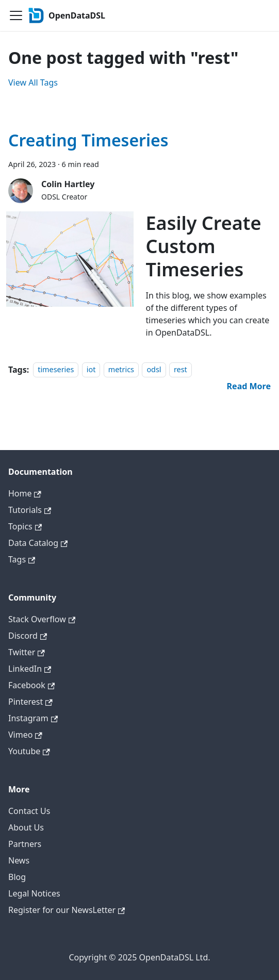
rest (180, 370)
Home (25, 493)
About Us (26, 827)
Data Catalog (38, 543)
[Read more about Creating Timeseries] (249, 386)
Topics (25, 526)
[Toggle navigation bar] (16, 15)
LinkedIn (30, 669)
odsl (154, 370)
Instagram (33, 718)
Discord (28, 636)
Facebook (31, 685)
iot (91, 370)
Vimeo (25, 735)
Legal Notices (34, 893)
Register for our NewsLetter (67, 910)
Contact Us (29, 811)
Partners (25, 844)
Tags (22, 559)
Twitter (27, 652)
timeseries (56, 370)
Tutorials (30, 510)
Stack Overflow (42, 619)
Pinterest (30, 702)
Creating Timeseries (88, 140)
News (19, 860)
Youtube (29, 751)
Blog (17, 877)
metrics (121, 370)
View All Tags (33, 82)
